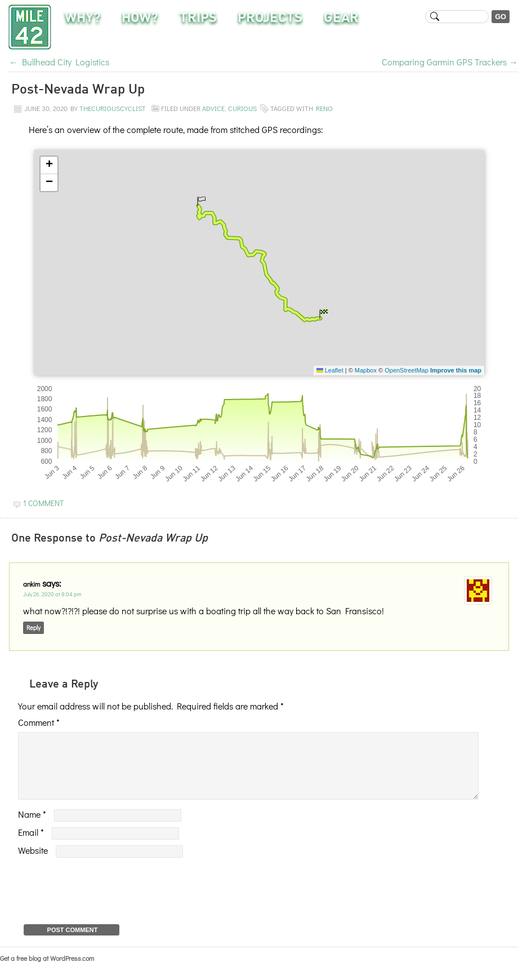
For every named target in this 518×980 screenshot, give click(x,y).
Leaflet (330, 370)
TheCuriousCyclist (113, 108)
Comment (39, 722)
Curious (242, 108)
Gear (341, 19)
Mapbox (366, 370)
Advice (213, 108)
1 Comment (43, 503)
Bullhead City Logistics (59, 62)
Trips (198, 19)
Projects (270, 19)
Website (33, 864)
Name (32, 828)
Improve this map (456, 370)
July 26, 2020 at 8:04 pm (52, 594)
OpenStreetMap (407, 370)
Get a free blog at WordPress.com (47, 972)
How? (140, 19)
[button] (201, 201)
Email (31, 846)
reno (324, 108)
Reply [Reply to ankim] (34, 628)
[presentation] (104, 902)
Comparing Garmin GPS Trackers (450, 62)
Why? (83, 19)
